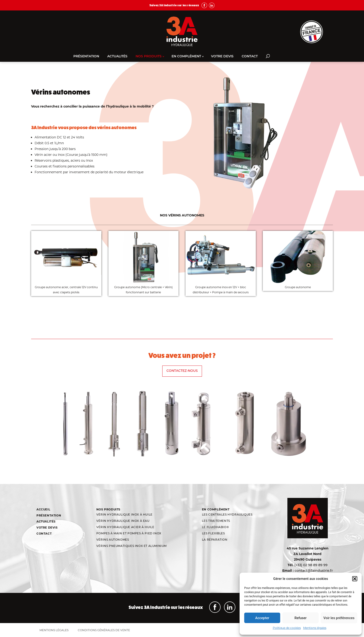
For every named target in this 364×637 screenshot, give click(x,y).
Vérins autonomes (113, 540)
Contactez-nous (182, 371)
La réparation (215, 540)
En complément (186, 57)
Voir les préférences (339, 618)
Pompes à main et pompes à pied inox (129, 534)
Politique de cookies (287, 628)
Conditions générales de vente (104, 630)
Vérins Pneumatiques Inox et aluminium (132, 546)
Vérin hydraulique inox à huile (124, 515)
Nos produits (149, 57)
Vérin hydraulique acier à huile (125, 527)
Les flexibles (213, 534)
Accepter (262, 618)
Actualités (117, 57)
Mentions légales (315, 628)
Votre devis (222, 57)
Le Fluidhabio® (215, 527)
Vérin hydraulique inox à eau (123, 521)
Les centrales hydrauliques (227, 515)
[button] (355, 579)
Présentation (86, 57)
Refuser (300, 618)
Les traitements (216, 521)
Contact (250, 57)
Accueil (43, 509)
